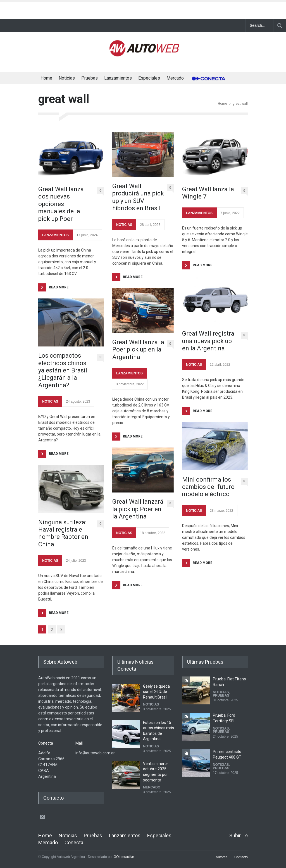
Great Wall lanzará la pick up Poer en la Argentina (138, 509)
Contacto (241, 857)
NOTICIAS (50, 401)
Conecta (207, 79)
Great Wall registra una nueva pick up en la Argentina (208, 341)
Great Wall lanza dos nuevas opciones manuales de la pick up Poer (61, 204)
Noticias (67, 78)
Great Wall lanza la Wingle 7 (208, 193)
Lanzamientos (118, 78)
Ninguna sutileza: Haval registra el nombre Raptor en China (63, 533)
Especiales (149, 78)
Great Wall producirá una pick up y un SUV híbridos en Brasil (138, 197)
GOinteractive (124, 857)
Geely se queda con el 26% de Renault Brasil (156, 692)
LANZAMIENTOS (55, 235)
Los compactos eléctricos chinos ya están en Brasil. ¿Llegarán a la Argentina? (64, 370)
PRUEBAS (221, 695)
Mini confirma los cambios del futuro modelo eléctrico (208, 487)
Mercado (175, 78)
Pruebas (90, 78)
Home (46, 78)
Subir (235, 835)
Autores (222, 857)
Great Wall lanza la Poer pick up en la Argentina (138, 350)
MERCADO (152, 787)
